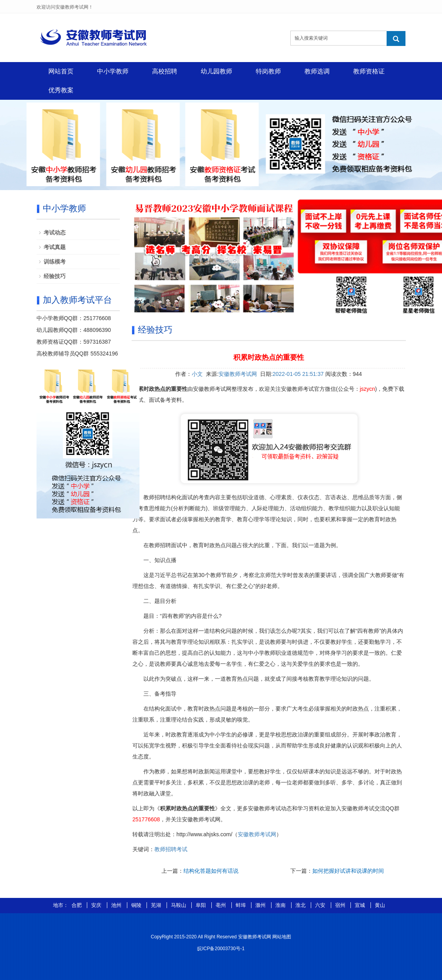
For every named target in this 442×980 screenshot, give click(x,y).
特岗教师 (268, 71)
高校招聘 (165, 71)
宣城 (361, 905)
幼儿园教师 (216, 71)
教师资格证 (369, 71)
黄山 (380, 905)
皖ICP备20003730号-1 (221, 949)
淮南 (281, 905)
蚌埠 (242, 905)
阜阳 (202, 905)
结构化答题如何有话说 (211, 871)
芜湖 (157, 905)
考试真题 (55, 247)
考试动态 (55, 233)
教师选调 (317, 71)
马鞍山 (179, 905)
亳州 (222, 905)
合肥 (77, 905)
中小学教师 (113, 71)
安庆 (97, 905)
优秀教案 (61, 90)
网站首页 (61, 71)
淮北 (301, 905)
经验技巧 (55, 276)
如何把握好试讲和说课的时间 (348, 871)
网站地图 (282, 937)
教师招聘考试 (171, 849)
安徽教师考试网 (238, 374)
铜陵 (137, 905)
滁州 (261, 905)
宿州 (341, 905)
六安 (321, 905)
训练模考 (55, 262)
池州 (117, 905)
